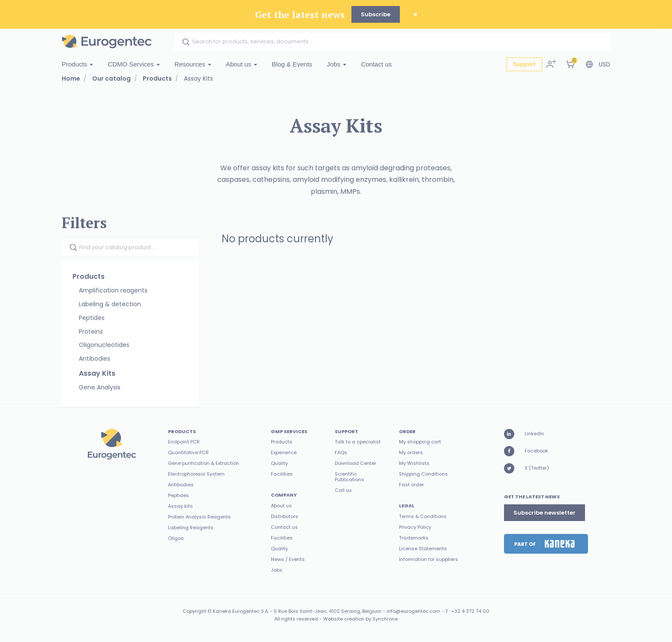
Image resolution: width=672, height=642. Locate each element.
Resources (193, 64)
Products (77, 64)
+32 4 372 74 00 (470, 611)
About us (241, 64)
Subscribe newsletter (544, 513)
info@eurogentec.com (413, 611)
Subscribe (376, 14)
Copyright (194, 611)
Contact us (376, 64)
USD (604, 64)
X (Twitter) (526, 468)
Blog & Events (292, 64)
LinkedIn (524, 434)
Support (524, 64)
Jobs (337, 64)
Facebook (526, 451)
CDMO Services (134, 64)
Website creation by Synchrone (360, 619)
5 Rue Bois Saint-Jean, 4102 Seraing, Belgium (328, 611)
